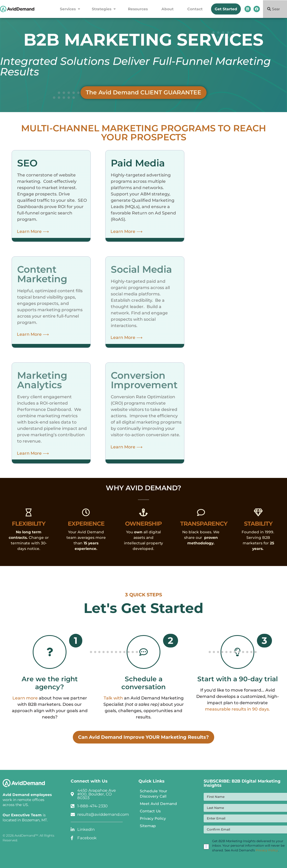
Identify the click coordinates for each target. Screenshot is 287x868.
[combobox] (275, 9)
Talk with (113, 701)
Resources (139, 9)
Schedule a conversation (143, 686)
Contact (195, 9)
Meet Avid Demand (158, 807)
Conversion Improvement (144, 380)
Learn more (25, 701)
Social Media (141, 269)
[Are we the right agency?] (50, 654)
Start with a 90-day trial (238, 682)
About (169, 9)
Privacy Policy (153, 822)
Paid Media (138, 163)
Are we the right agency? (50, 686)
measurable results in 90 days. (237, 713)
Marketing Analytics (42, 380)
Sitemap (148, 829)
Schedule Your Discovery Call (154, 797)
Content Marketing (42, 274)
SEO (27, 163)
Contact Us (150, 815)
